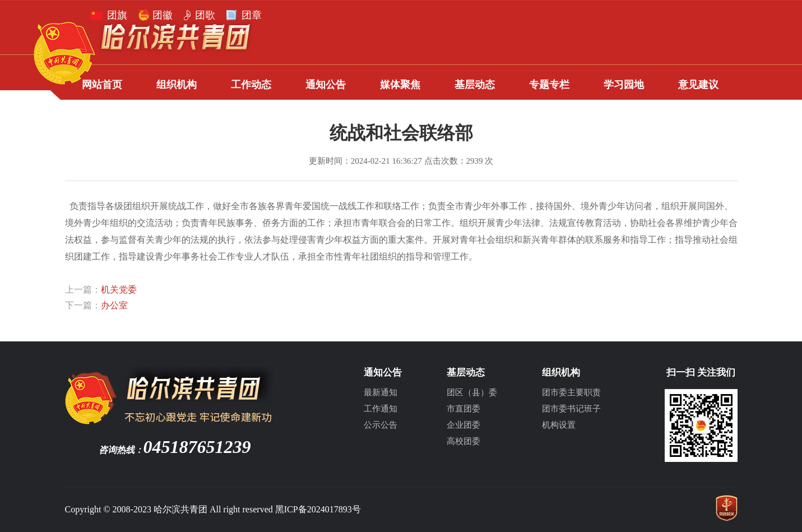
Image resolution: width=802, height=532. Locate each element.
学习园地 (624, 85)
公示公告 (381, 425)
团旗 (117, 15)
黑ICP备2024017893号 (318, 509)
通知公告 (326, 85)
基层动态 (475, 85)
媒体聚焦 (400, 85)
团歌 (205, 15)
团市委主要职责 (571, 392)
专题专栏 (549, 85)
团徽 (163, 15)
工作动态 (251, 85)
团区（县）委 (472, 392)
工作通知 (381, 409)
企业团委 (463, 425)
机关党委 (119, 290)
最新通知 (381, 392)
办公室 (114, 305)
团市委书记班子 (571, 409)
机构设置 (559, 425)
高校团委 (463, 441)
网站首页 (102, 85)
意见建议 (698, 85)
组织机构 (177, 85)
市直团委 (463, 409)
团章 (252, 15)
